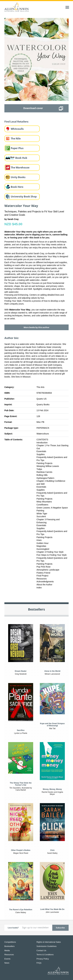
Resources (9, 955)
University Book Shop (24, 197)
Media (7, 950)
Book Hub (21, 158)
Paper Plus (17, 148)
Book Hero (17, 187)
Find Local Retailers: (17, 122)
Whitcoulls (17, 129)
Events (7, 959)
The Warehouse (20, 168)
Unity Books (18, 177)
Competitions (10, 942)
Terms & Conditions (45, 955)
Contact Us (41, 950)
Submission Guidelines (46, 946)
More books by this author (36, 327)
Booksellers (9, 946)
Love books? (13, 928)
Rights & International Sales (49, 942)
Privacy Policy (43, 959)
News (7, 963)
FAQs (39, 963)
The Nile (16, 139)
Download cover (33, 108)
